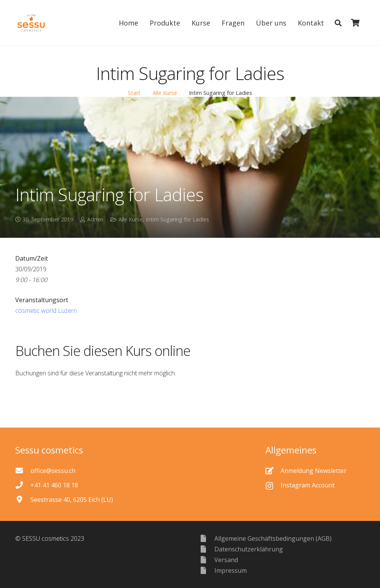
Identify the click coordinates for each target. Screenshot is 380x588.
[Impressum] (207, 570)
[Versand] (207, 560)
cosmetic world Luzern (46, 311)
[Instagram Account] (273, 485)
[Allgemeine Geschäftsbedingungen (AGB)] (207, 538)
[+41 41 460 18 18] (23, 485)
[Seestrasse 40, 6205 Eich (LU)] (23, 499)
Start (134, 93)
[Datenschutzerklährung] (207, 549)
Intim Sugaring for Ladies (177, 219)
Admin (95, 219)
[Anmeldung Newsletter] (273, 470)
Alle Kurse (165, 93)
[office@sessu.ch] (23, 470)
